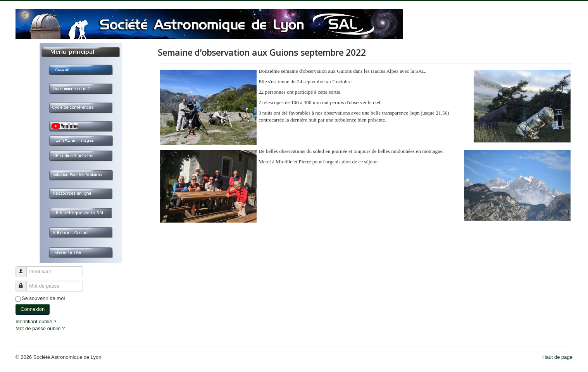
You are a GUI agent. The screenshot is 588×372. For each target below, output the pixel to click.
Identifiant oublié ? (36, 321)
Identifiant (25, 268)
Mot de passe (25, 283)
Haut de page (557, 357)
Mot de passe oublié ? (40, 328)
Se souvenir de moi (43, 298)
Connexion (33, 309)
